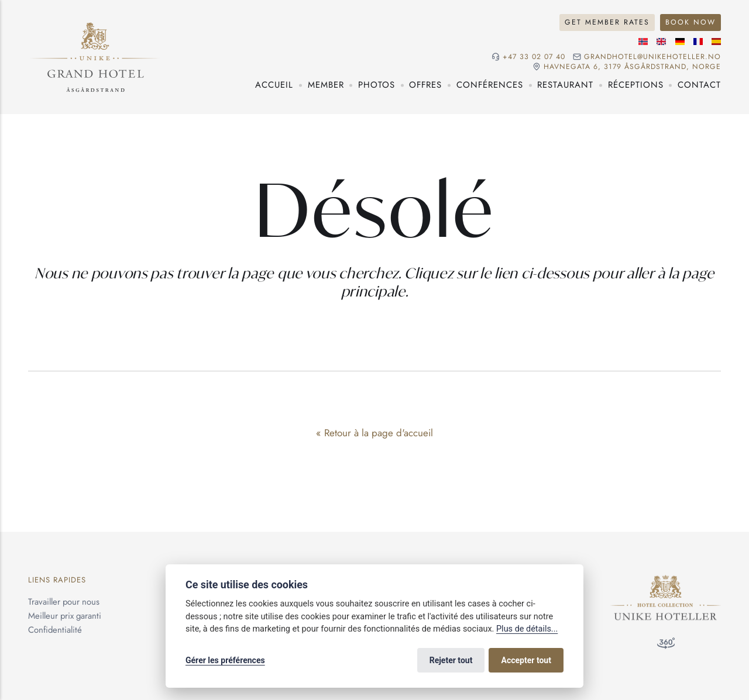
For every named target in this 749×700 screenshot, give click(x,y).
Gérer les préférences (225, 660)
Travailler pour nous (64, 602)
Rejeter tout (451, 660)
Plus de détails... (527, 629)
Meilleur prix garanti (65, 616)
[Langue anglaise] (661, 42)
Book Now (690, 22)
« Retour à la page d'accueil (374, 433)
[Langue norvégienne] (643, 42)
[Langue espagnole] (716, 42)
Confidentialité (55, 630)
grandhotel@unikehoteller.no (652, 57)
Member (326, 85)
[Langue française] (698, 42)
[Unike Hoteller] (666, 581)
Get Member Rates (607, 22)
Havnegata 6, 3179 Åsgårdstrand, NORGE (632, 67)
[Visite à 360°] (666, 646)
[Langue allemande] (680, 42)
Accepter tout (526, 660)
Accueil (274, 85)
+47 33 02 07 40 (534, 57)
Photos (377, 85)
